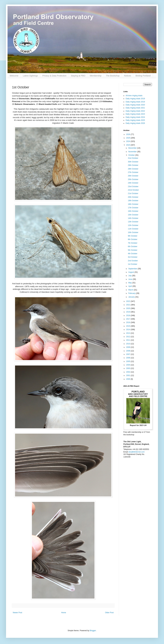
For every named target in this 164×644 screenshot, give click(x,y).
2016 (128, 322)
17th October (133, 208)
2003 (128, 368)
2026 (128, 134)
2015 (128, 326)
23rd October (133, 187)
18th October (133, 204)
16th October (133, 211)
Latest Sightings (30, 76)
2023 (128, 145)
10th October (133, 232)
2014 (128, 330)
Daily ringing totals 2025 (135, 120)
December (133, 148)
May (130, 283)
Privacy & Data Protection (54, 76)
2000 (128, 379)
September (133, 269)
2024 (128, 141)
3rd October (133, 257)
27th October (133, 172)
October (132, 155)
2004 (128, 365)
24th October (133, 183)
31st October (133, 158)
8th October (133, 239)
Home (64, 613)
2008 (128, 351)
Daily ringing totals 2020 (135, 105)
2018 (128, 316)
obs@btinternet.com (136, 452)
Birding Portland (143, 76)
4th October (133, 254)
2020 (128, 308)
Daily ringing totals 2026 (135, 123)
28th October (133, 169)
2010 (128, 344)
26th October (133, 176)
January (132, 297)
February (132, 293)
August (131, 272)
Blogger (93, 631)
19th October (133, 201)
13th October (133, 222)
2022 (128, 301)
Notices (128, 76)
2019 (128, 312)
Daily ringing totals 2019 (135, 102)
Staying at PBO (78, 76)
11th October (133, 229)
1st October (133, 264)
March (131, 290)
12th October (133, 225)
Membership (96, 76)
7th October (133, 243)
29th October (133, 165)
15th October (133, 215)
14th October (133, 218)
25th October (133, 179)
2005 (128, 361)
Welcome (14, 76)
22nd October (133, 190)
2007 (128, 354)
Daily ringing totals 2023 (135, 114)
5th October (133, 250)
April (130, 286)
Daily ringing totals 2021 (135, 108)
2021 (128, 305)
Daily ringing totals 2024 (135, 117)
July (130, 276)
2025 (128, 138)
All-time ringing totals (134, 96)
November (133, 152)
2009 (128, 347)
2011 (128, 340)
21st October (133, 193)
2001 (128, 375)
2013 (128, 333)
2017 (128, 319)
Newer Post (17, 613)
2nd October (133, 261)
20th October (133, 197)
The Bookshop (113, 76)
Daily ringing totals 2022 (135, 111)
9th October (133, 236)
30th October (133, 162)
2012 (128, 337)
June (131, 279)
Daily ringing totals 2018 (135, 99)
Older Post (109, 613)
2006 (128, 358)
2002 (128, 372)
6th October (133, 246)
